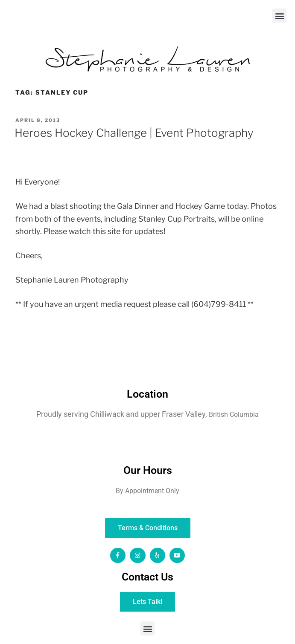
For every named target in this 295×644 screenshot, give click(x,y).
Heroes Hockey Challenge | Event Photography (134, 133)
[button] (279, 16)
